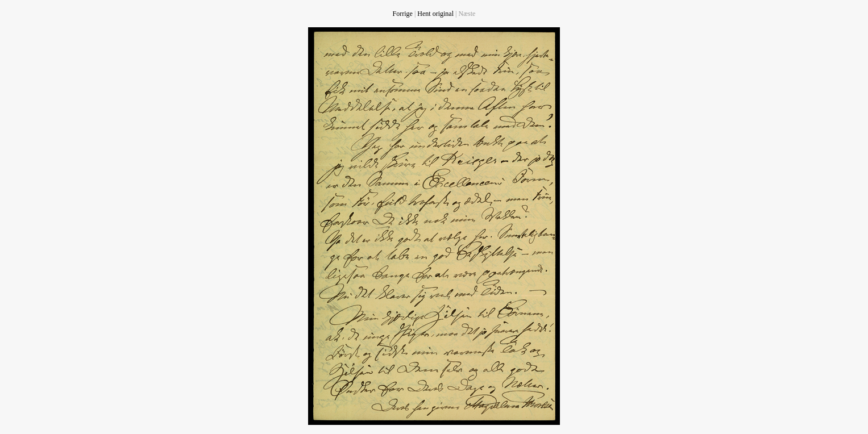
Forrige (403, 14)
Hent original (435, 14)
